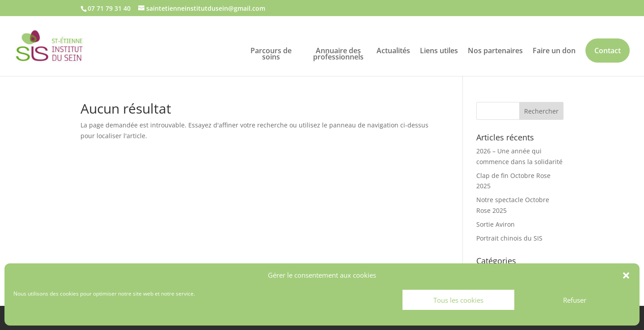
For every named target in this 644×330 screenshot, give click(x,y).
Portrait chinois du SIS (509, 238)
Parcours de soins (271, 53)
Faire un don (554, 50)
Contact (608, 51)
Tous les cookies (458, 300)
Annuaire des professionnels (338, 53)
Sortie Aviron (496, 224)
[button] (626, 275)
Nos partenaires (495, 50)
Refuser (575, 300)
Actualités (393, 50)
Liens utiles (439, 50)
